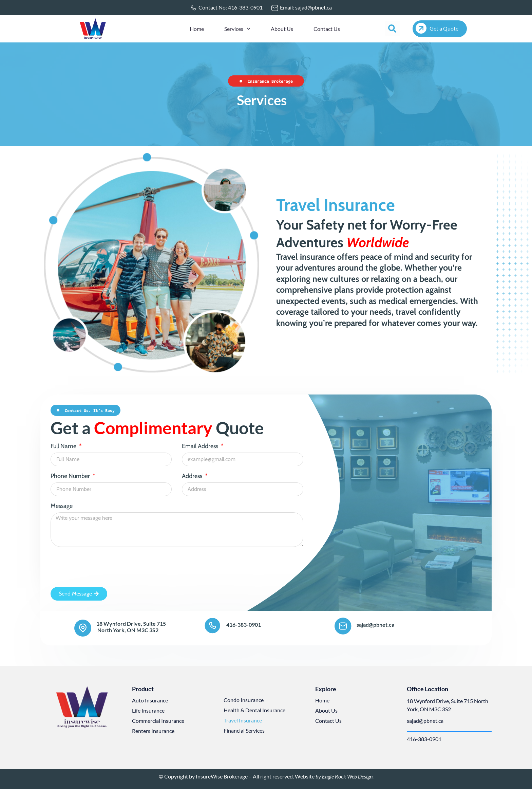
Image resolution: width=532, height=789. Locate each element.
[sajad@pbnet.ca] (343, 626)
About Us (282, 29)
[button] (392, 29)
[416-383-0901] (213, 626)
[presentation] (102, 567)
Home (197, 29)
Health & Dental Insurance (254, 710)
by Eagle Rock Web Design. (344, 776)
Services (237, 29)
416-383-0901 (244, 625)
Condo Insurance (244, 700)
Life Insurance (148, 710)
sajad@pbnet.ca (375, 625)
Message (62, 506)
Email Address (201, 446)
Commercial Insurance (158, 721)
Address (193, 476)
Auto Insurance (150, 700)
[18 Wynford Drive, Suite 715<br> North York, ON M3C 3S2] (83, 628)
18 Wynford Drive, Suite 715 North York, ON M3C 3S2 (131, 627)
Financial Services (244, 730)
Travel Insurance (243, 720)
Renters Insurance (153, 731)
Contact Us (327, 29)
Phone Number (71, 476)
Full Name (64, 446)
